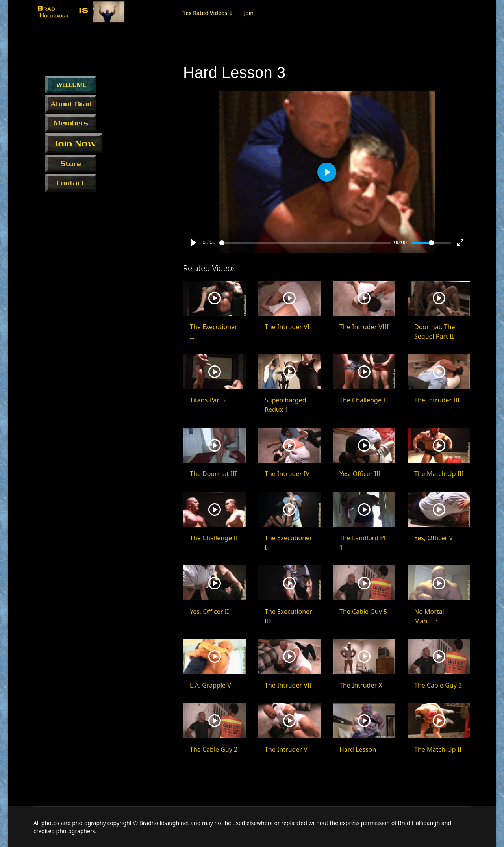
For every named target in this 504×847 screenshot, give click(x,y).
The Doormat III (213, 474)
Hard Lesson (358, 749)
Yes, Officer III (360, 474)
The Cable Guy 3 (438, 685)
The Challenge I (362, 400)
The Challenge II (214, 538)
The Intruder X (361, 685)
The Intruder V (286, 749)
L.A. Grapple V (210, 685)
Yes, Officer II (209, 612)
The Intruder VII (288, 685)
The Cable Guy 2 (214, 749)
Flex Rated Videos (204, 13)
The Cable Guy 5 (363, 612)
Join (249, 13)
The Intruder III (437, 400)
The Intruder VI (287, 327)
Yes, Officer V (434, 538)
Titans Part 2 (208, 400)
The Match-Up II (438, 749)
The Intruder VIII (364, 327)
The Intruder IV (287, 474)
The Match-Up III (439, 474)
